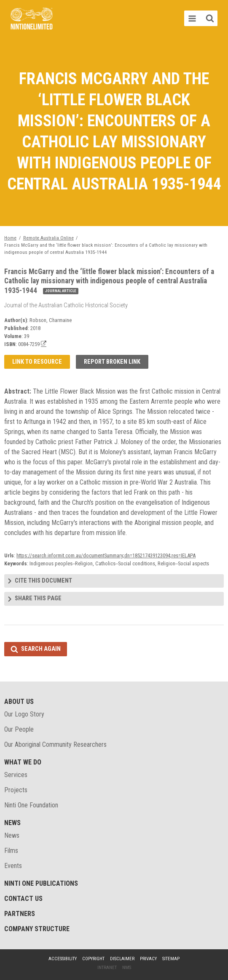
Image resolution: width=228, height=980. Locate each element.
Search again (41, 649)
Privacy (148, 959)
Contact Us (23, 899)
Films (11, 851)
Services (16, 775)
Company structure (37, 929)
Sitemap (171, 959)
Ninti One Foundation (31, 805)
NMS (127, 968)
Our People (19, 729)
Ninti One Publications (41, 883)
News (12, 823)
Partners (20, 914)
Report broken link (112, 362)
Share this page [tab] (38, 598)
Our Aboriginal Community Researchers (55, 744)
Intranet (107, 968)
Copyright (93, 959)
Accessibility (63, 959)
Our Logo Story (24, 714)
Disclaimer (122, 959)
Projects (16, 790)
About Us (19, 702)
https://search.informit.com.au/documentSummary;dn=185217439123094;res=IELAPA (106, 555)
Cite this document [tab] (43, 581)
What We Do (23, 762)
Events (13, 866)
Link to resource (37, 362)
